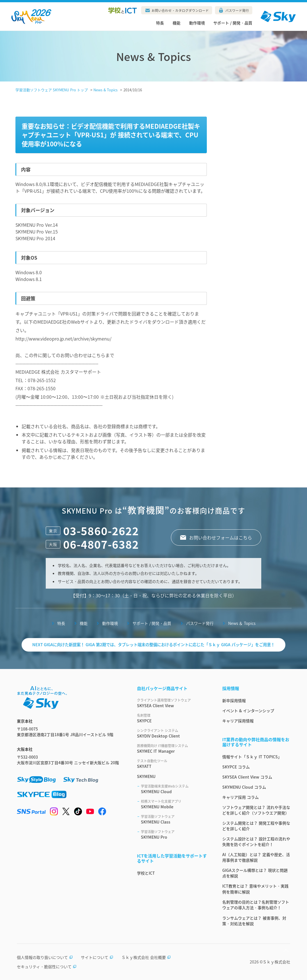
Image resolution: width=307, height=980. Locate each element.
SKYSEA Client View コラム (247, 777)
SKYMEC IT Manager (173, 748)
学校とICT (146, 873)
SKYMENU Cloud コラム (244, 787)
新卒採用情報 (234, 700)
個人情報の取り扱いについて (45, 957)
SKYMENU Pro (175, 834)
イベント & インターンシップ (248, 711)
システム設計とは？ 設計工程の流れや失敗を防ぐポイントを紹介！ (256, 841)
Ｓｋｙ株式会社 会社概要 (146, 957)
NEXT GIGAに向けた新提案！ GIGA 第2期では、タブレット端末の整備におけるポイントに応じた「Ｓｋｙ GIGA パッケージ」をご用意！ (154, 645)
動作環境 (197, 23)
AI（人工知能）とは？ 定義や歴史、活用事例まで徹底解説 (256, 857)
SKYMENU (146, 776)
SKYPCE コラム (236, 767)
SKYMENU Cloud (175, 789)
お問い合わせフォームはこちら (221, 537)
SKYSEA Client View (173, 703)
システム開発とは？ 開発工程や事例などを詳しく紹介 (256, 826)
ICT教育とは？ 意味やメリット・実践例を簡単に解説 (255, 889)
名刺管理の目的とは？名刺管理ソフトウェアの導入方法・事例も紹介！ (256, 905)
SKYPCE (173, 718)
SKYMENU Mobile (175, 804)
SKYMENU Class (175, 819)
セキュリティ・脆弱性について (47, 967)
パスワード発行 (237, 10)
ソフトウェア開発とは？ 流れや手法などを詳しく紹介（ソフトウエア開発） (256, 810)
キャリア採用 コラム (240, 797)
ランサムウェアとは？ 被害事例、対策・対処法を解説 (254, 921)
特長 (160, 23)
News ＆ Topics (242, 623)
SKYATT (173, 764)
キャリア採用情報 (238, 721)
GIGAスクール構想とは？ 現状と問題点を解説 (255, 873)
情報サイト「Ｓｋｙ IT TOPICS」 (252, 757)
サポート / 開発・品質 (233, 23)
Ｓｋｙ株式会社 (276, 962)
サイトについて (97, 957)
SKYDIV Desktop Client (173, 733)
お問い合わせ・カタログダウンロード (180, 10)
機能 (177, 23)
